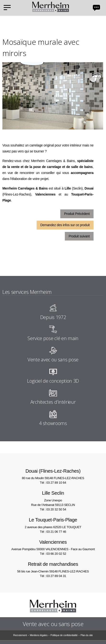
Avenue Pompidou (53, 545)
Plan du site (86, 635)
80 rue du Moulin (53, 474)
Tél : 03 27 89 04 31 (53, 576)
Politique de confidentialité (64, 635)
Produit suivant (79, 236)
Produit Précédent (77, 214)
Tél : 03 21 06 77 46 (53, 532)
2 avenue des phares (53, 523)
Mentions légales (39, 635)
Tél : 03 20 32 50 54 (53, 509)
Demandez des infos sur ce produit (65, 225)
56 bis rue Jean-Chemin (53, 567)
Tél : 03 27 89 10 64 (53, 483)
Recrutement (20, 635)
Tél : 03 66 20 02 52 (53, 554)
